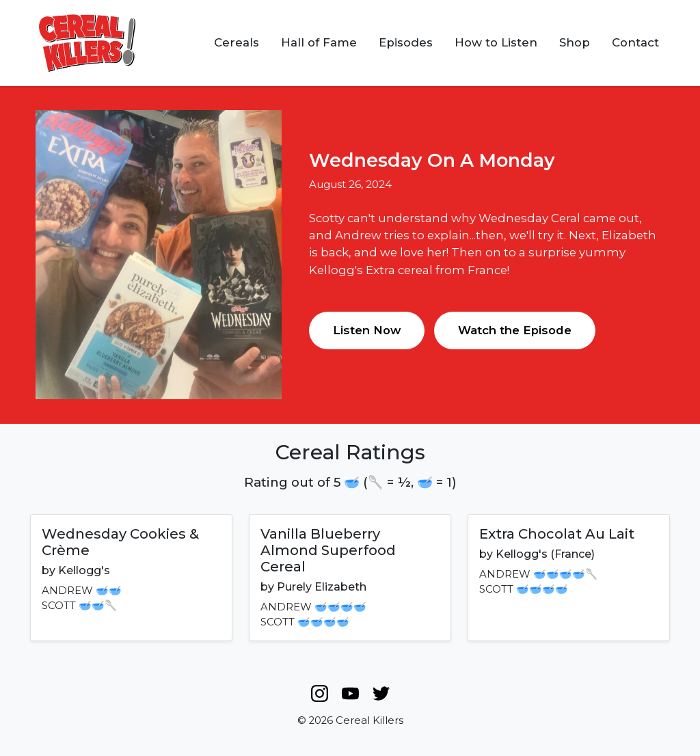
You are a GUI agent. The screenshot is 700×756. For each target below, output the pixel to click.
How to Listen (496, 42)
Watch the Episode (515, 330)
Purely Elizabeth (322, 587)
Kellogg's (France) (545, 554)
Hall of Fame (319, 42)
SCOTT (59, 606)
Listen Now (367, 330)
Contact (635, 42)
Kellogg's (84, 570)
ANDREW (67, 591)
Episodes (406, 42)
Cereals (237, 42)
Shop (575, 42)
